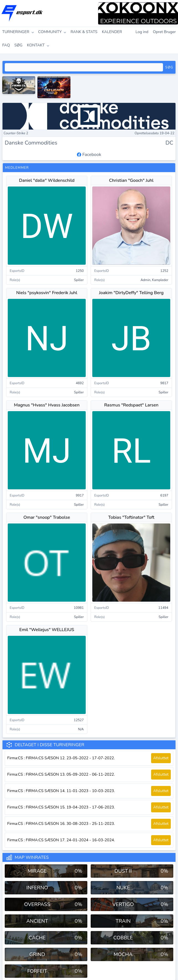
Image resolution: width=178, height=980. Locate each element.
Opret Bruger (164, 32)
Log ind (142, 32)
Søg (169, 67)
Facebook (89, 155)
